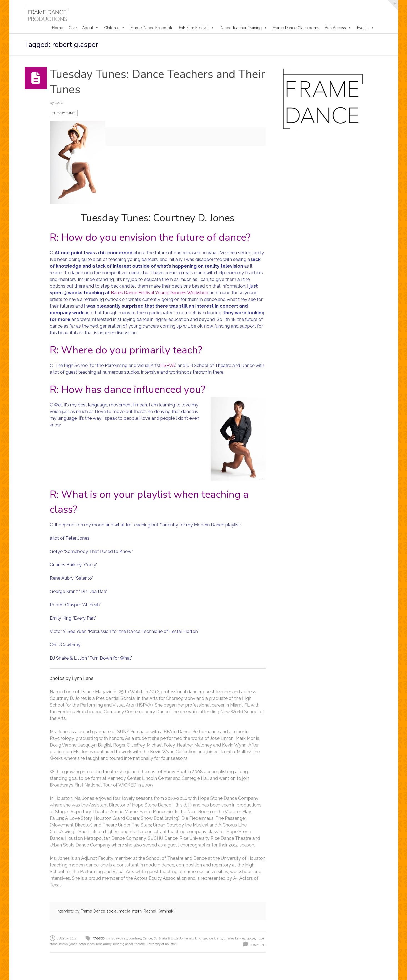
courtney (135, 938)
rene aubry (104, 944)
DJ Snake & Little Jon (169, 938)
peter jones (87, 944)
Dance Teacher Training (244, 28)
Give (73, 28)
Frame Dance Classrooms (296, 28)
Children (115, 28)
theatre (140, 944)
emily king (194, 938)
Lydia (59, 103)
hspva (63, 944)
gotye (251, 938)
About (90, 28)
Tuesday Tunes (64, 113)
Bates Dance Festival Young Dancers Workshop (160, 293)
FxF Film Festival (197, 28)
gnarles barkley (234, 938)
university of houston (162, 944)
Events (366, 28)
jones (73, 944)
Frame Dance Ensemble (152, 28)
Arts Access (338, 28)
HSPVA (168, 365)
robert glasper (123, 944)
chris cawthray (117, 938)
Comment (258, 945)
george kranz (213, 938)
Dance (147, 938)
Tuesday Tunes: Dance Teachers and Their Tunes (145, 82)
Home (58, 28)
